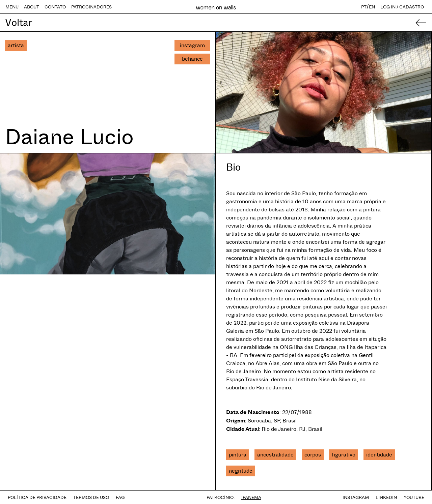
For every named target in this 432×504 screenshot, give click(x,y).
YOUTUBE (414, 497)
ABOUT (32, 7)
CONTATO (55, 7)
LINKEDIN (386, 497)
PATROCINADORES (91, 7)
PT (364, 7)
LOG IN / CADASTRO (402, 7)
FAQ (120, 497)
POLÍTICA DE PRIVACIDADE (37, 497)
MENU (12, 7)
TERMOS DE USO (91, 497)
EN (372, 7)
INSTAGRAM (356, 497)
